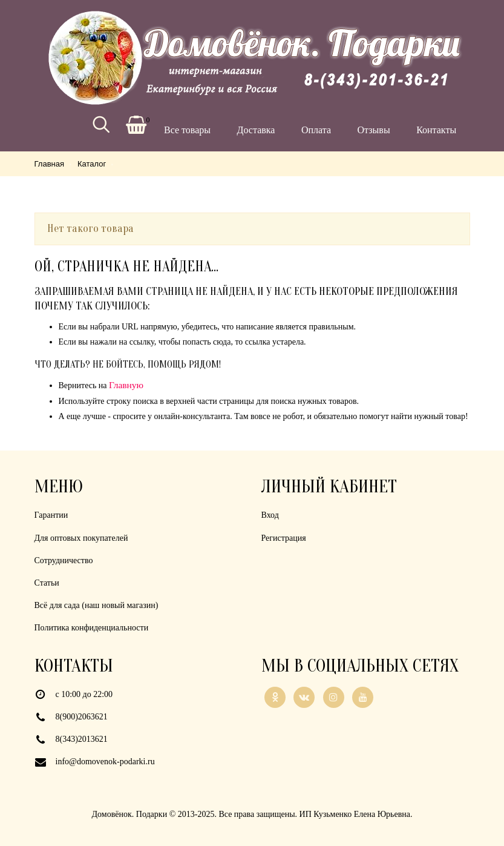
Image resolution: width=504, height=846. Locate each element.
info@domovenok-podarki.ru (105, 762)
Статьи (47, 583)
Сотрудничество (64, 560)
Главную (126, 385)
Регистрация (284, 538)
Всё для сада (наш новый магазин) (97, 605)
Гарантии (51, 515)
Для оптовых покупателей (81, 538)
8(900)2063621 (82, 717)
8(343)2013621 (82, 739)
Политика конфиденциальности (92, 628)
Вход (270, 515)
